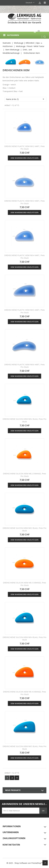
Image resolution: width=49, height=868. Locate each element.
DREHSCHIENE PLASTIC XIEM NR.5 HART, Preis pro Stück (24, 311)
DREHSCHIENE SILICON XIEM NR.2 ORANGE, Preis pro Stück (24, 475)
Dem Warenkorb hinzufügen (24, 158)
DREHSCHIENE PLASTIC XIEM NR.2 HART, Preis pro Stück (24, 148)
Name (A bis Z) (25, 99)
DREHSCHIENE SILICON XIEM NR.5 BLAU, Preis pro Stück (24, 748)
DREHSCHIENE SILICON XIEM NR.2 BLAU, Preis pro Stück (24, 420)
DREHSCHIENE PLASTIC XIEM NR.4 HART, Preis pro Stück (24, 257)
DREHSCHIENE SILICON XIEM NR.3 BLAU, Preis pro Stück (24, 529)
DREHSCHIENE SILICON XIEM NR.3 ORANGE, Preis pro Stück (24, 584)
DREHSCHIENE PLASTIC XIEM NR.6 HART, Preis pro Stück (24, 366)
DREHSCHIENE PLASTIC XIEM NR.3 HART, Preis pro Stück (24, 202)
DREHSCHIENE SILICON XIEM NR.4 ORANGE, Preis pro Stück (24, 693)
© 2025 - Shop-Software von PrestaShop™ (25, 863)
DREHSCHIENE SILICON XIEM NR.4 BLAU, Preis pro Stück (24, 639)
